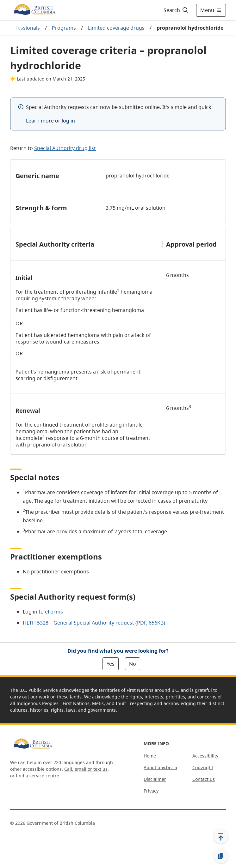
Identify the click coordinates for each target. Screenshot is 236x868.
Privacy (151, 791)
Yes (111, 664)
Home (150, 756)
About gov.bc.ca (160, 767)
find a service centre (37, 776)
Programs (64, 28)
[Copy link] (221, 856)
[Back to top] (221, 836)
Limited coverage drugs (116, 28)
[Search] (175, 10)
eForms (54, 612)
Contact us (204, 779)
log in (68, 121)
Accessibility (205, 756)
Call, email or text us (86, 769)
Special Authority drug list (65, 148)
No (133, 664)
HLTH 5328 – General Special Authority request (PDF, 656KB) (94, 623)
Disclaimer (155, 779)
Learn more (40, 121)
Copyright (203, 767)
